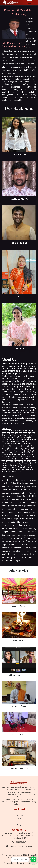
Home (19, 812)
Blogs (19, 825)
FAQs (19, 819)
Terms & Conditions (25, 863)
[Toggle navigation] (29, 3)
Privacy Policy (11, 863)
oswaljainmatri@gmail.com (19, 846)
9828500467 (19, 842)
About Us (19, 815)
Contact (19, 822)
